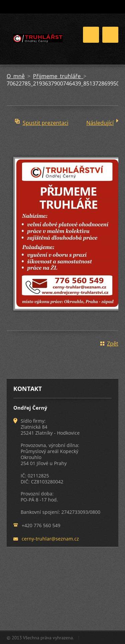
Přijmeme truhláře (58, 76)
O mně (16, 76)
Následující (100, 123)
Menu (110, 35)
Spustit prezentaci (45, 123)
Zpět (113, 344)
